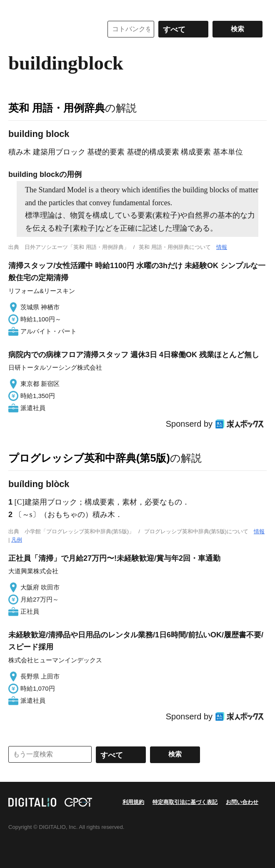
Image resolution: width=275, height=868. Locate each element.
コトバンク (50, 29)
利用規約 (133, 802)
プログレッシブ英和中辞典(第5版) (89, 458)
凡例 (17, 540)
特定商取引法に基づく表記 (185, 802)
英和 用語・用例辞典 (57, 108)
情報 (222, 247)
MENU (17, 8)
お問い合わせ (242, 802)
